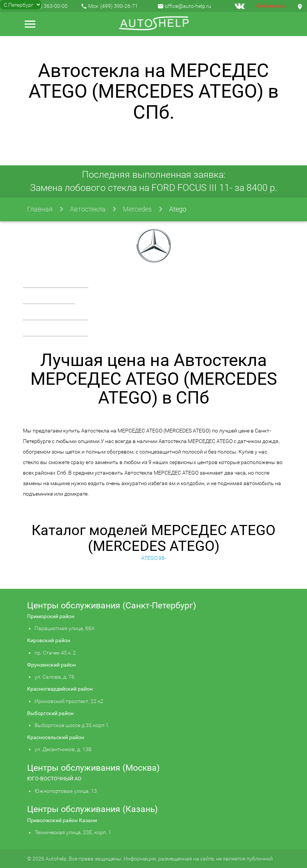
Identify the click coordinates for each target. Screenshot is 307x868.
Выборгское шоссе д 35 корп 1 (72, 725)
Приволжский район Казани (62, 820)
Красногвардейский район (60, 689)
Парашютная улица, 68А (65, 628)
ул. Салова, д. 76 (54, 677)
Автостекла (88, 209)
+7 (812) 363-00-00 (45, 6)
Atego (178, 209)
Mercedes (137, 209)
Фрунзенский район (51, 665)
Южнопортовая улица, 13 (66, 791)
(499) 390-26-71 (119, 6)
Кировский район (49, 640)
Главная (40, 209)
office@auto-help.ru (188, 6)
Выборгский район (50, 713)
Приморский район (51, 616)
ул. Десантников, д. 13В (63, 749)
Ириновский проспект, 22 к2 (69, 701)
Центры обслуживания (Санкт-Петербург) (112, 606)
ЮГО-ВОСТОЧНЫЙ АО (54, 779)
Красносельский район (56, 737)
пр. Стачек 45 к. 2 (55, 653)
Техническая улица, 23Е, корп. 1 (73, 832)
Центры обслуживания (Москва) (93, 768)
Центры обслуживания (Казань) (92, 809)
